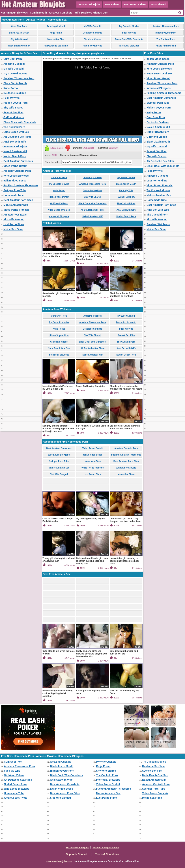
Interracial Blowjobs (129, 46)
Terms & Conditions (107, 854)
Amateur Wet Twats (15, 215)
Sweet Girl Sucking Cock (89, 293)
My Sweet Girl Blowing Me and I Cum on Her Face (59, 255)
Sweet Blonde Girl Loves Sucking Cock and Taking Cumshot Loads (89, 256)
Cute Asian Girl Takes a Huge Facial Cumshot (57, 520)
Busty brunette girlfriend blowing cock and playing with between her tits (92, 654)
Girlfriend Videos (92, 39)
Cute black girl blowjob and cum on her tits (124, 652)
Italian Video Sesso (15, 181)
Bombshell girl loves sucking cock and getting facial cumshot (57, 693)
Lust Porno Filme (14, 224)
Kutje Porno (56, 33)
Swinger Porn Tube (15, 190)
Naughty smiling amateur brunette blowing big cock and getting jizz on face (58, 429)
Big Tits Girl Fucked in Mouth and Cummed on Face (125, 427)
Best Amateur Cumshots (18, 161)
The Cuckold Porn (166, 39)
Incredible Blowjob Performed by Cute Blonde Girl (58, 388)
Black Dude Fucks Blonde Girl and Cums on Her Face (125, 295)
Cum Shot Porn (19, 26)
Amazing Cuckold (56, 26)
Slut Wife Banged (14, 219)
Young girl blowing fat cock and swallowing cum (59, 560)
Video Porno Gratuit (15, 166)
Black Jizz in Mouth (19, 33)
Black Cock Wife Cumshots (129, 39)
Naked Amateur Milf (166, 46)
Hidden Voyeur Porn (166, 33)
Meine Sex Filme (13, 229)
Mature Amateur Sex (16, 205)
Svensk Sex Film (56, 39)
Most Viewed (159, 5)
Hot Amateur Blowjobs (77, 848)
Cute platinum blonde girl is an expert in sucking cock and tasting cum (92, 561)
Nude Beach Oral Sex (19, 46)
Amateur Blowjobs (89, 5)
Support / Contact (77, 854)
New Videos (112, 5)
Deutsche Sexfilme (92, 33)
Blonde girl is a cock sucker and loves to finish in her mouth (126, 388)
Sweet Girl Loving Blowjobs (90, 386)
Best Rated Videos (135, 5)
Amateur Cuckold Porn (17, 171)
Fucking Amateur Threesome (21, 185)
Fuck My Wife (129, 33)
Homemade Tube (14, 195)
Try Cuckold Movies (129, 26)
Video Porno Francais (16, 210)
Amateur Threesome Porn (166, 26)
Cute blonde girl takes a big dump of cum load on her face (125, 520)
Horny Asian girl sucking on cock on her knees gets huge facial (125, 561)
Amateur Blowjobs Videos (83, 155)
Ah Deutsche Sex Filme (56, 46)
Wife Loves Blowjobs (16, 176)
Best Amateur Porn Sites (18, 200)
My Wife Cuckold (92, 26)
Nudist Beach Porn (15, 156)
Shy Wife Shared (19, 39)
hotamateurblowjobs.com (59, 861)
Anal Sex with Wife (92, 46)
